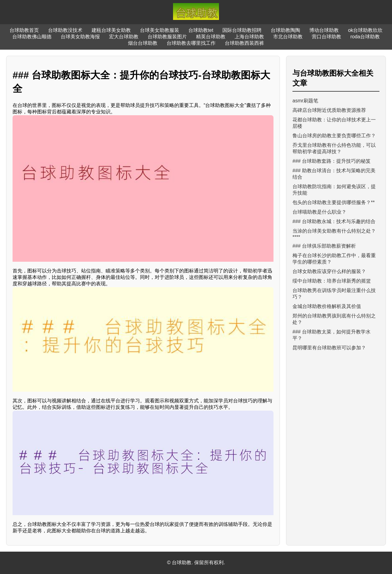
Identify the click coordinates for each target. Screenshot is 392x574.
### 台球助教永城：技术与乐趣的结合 (334, 221)
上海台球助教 (249, 37)
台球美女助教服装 (160, 30)
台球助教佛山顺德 (32, 37)
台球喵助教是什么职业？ (319, 212)
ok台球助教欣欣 (365, 30)
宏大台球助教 (124, 37)
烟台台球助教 (143, 43)
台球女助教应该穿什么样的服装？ (329, 271)
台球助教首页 (24, 30)
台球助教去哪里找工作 (191, 43)
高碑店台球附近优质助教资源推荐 (329, 110)
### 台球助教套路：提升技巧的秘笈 (332, 161)
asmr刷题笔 (305, 101)
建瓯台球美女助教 (111, 30)
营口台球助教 (326, 37)
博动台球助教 (324, 30)
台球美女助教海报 (80, 37)
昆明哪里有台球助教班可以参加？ (329, 348)
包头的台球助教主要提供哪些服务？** (334, 202)
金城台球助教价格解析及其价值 (327, 306)
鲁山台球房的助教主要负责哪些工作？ (334, 136)
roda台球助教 (365, 37)
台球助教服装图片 (167, 37)
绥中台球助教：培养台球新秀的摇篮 (332, 281)
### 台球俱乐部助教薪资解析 (324, 246)
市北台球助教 (288, 37)
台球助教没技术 (65, 30)
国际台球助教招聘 (242, 30)
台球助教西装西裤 (244, 43)
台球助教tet (201, 30)
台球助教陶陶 (285, 30)
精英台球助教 (211, 37)
